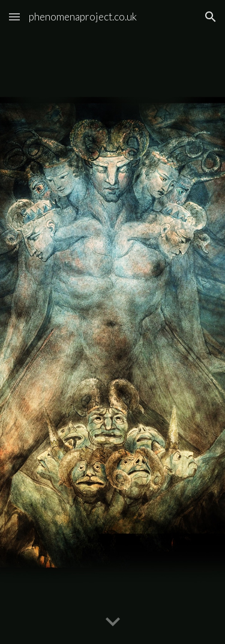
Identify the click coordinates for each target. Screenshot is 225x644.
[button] (14, 17)
